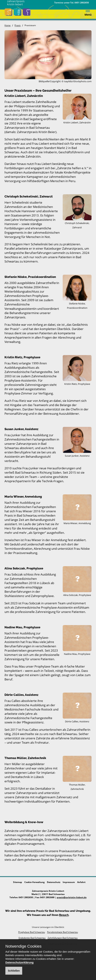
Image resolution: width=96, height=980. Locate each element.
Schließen (14, 971)
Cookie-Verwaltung (34, 882)
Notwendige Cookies (23, 946)
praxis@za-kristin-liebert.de (72, 897)
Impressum (69, 882)
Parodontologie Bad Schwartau (63, 932)
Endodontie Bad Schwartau (32, 938)
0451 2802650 (82, 3)
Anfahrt (81, 882)
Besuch (64, 915)
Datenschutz (54, 882)
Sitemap (18, 882)
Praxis (18, 25)
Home (8, 25)
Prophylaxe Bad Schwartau (32, 932)
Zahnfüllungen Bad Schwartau (63, 938)
